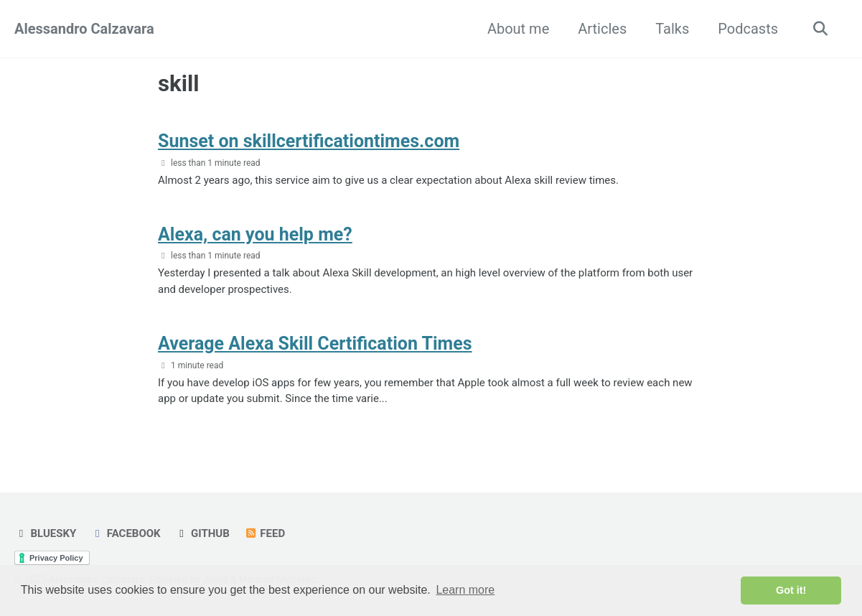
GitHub (202, 533)
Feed (264, 533)
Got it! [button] (791, 590)
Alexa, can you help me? (255, 234)
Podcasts (748, 29)
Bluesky (45, 533)
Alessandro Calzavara (84, 29)
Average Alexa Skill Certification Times (315, 344)
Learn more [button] (465, 590)
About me (518, 29)
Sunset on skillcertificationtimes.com (309, 141)
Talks (672, 29)
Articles (602, 29)
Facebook (125, 533)
